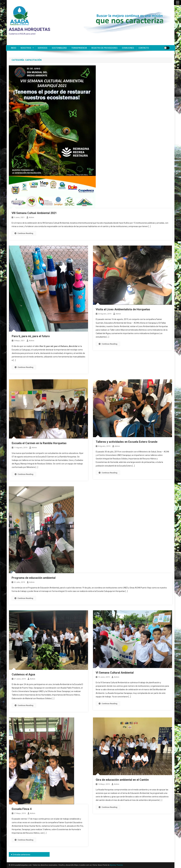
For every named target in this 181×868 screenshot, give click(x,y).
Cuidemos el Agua (23, 674)
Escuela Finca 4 (22, 809)
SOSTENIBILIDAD (59, 48)
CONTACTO (144, 48)
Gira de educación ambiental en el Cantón (122, 780)
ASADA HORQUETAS (30, 29)
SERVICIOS (43, 48)
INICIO (14, 48)
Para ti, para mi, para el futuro (31, 336)
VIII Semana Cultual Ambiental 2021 (34, 213)
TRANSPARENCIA (79, 48)
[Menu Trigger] (178, 3)
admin (31, 217)
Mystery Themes (116, 865)
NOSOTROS (26, 48)
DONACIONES (128, 48)
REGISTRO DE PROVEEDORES (104, 48)
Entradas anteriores (21, 855)
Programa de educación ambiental (34, 578)
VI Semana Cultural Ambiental (115, 673)
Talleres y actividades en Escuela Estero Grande (127, 442)
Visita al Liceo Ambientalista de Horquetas (123, 309)
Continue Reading (24, 233)
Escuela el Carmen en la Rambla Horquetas (39, 443)
